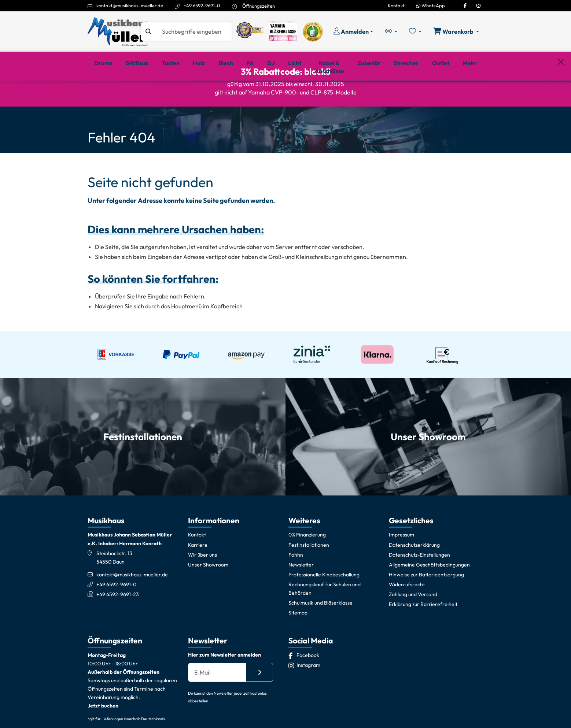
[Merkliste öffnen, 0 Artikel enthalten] (415, 31)
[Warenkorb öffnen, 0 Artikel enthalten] (456, 31)
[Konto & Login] (353, 31)
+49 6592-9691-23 (118, 620)
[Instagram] (478, 5)
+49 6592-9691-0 (202, 5)
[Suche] (194, 31)
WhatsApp (431, 5)
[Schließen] (561, 93)
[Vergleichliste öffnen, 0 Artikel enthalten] (391, 31)
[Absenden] (259, 698)
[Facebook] (465, 5)
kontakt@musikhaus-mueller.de (130, 5)
